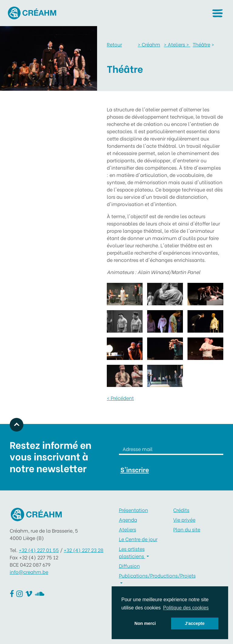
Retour (114, 44)
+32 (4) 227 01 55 (39, 550)
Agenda (128, 519)
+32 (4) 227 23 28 (84, 550)
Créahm (149, 44)
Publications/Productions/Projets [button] (144, 575)
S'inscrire (135, 469)
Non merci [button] (145, 623)
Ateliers (128, 529)
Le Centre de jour (138, 539)
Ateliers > (177, 44)
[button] (217, 13)
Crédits (181, 510)
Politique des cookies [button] (186, 608)
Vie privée (184, 519)
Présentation (133, 510)
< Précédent (120, 398)
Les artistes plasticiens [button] (132, 552)
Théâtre (201, 44)
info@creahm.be (29, 572)
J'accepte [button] (195, 623)
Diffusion (129, 566)
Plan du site (187, 529)
